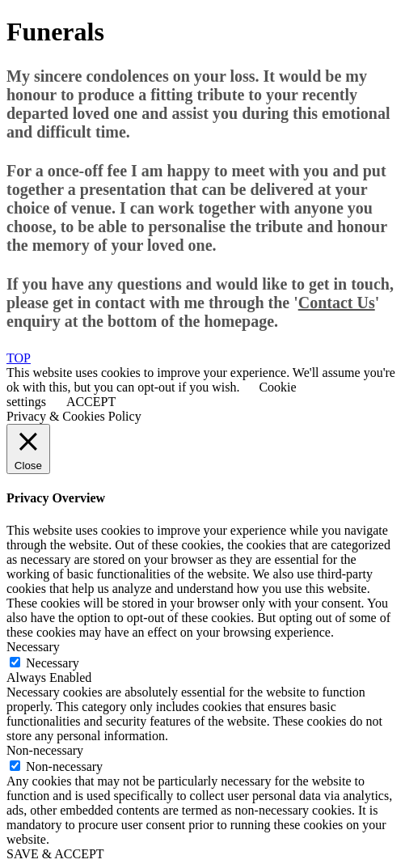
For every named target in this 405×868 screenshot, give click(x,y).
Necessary (53, 663)
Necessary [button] (33, 647)
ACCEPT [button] (91, 402)
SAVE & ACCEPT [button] (55, 854)
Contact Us (337, 303)
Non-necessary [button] (45, 750)
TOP (19, 358)
